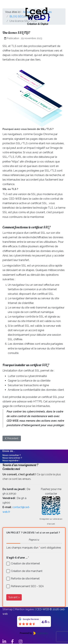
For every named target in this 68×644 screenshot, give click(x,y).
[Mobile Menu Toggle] (5, 15)
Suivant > (14, 597)
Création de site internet (25, 563)
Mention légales (24, 609)
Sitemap (8, 609)
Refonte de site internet (25, 579)
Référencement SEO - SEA (27, 586)
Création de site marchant (27, 571)
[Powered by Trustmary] (34, 633)
